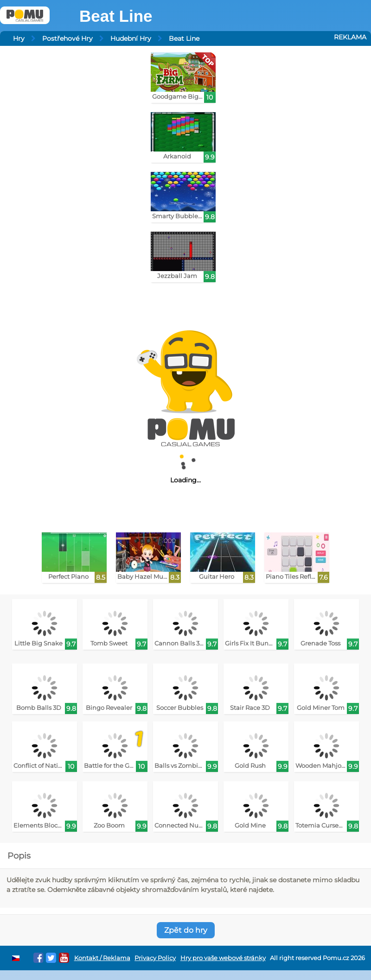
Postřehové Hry (67, 38)
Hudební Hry (131, 38)
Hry (19, 38)
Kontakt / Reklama (102, 958)
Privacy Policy (155, 958)
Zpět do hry (186, 930)
